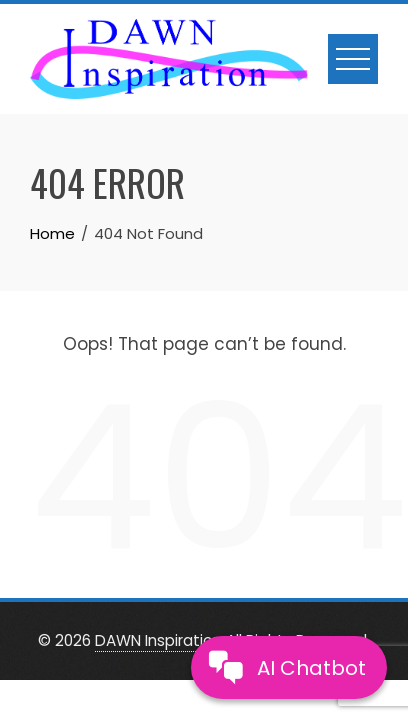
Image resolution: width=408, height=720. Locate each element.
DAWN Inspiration (158, 640)
